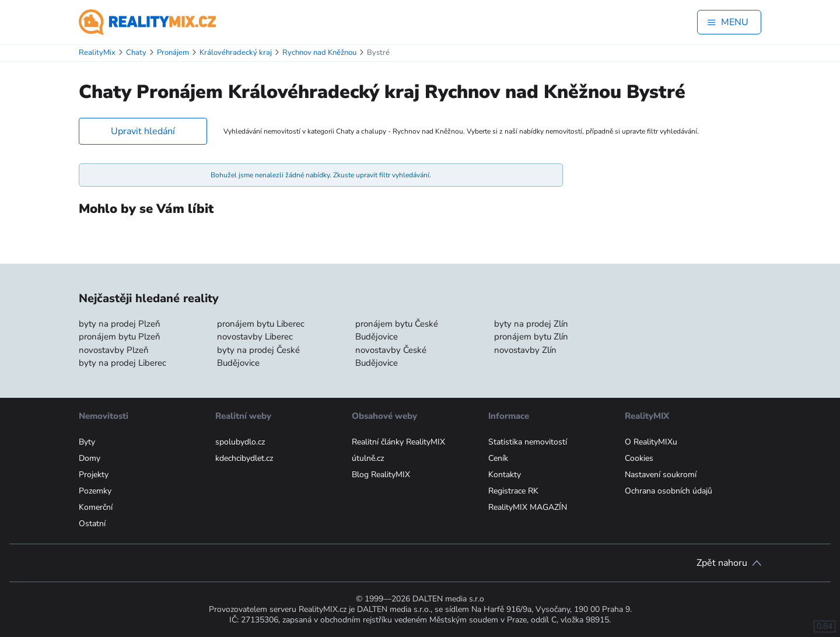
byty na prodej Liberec (123, 363)
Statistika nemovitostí (528, 442)
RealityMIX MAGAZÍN (528, 507)
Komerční (96, 507)
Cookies (639, 458)
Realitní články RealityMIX (398, 442)
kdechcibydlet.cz (244, 458)
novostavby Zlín (525, 350)
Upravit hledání (143, 131)
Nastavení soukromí (661, 475)
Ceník (498, 458)
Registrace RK (513, 491)
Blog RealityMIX (381, 475)
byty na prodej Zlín (531, 324)
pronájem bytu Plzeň (120, 337)
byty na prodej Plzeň (120, 324)
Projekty (94, 475)
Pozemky (95, 491)
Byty (87, 442)
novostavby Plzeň (114, 350)
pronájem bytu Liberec (261, 324)
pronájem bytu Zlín (531, 337)
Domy (90, 458)
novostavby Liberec (255, 337)
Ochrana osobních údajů (668, 491)
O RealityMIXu (651, 442)
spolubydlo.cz (240, 442)
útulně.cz (368, 458)
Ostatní (92, 524)
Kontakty (505, 475)
